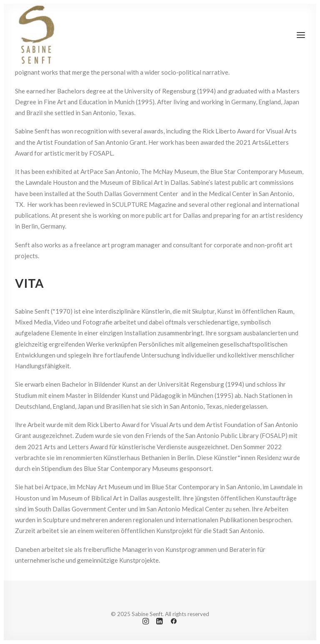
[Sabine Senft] (36, 35)
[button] (301, 35)
